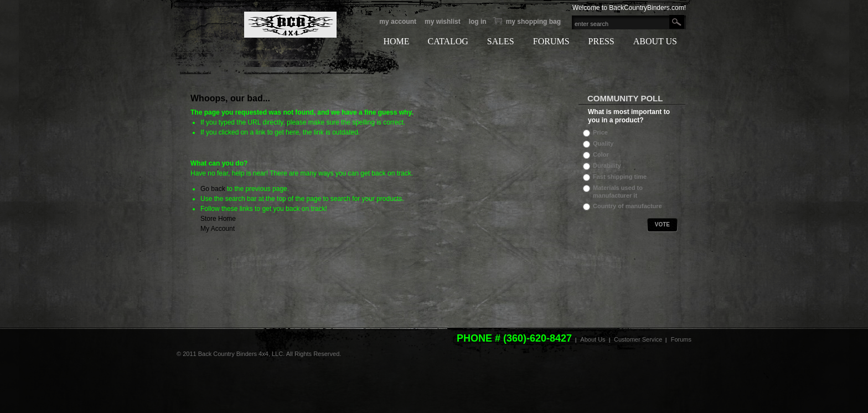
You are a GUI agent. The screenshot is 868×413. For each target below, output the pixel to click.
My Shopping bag (533, 22)
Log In (478, 22)
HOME (396, 41)
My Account (398, 22)
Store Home (218, 219)
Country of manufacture (627, 206)
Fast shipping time (620, 177)
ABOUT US (655, 41)
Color (601, 154)
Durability (607, 166)
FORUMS (551, 41)
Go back (213, 189)
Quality (603, 143)
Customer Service (638, 339)
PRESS (601, 41)
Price (600, 132)
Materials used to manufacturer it (618, 192)
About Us (593, 339)
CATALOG (448, 41)
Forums (681, 339)
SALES (501, 41)
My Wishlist (443, 22)
